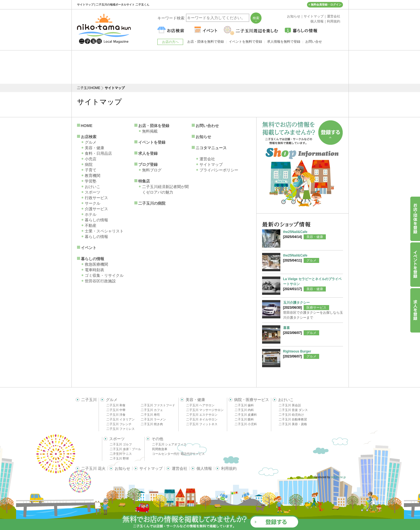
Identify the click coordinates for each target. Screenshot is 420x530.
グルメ (91, 142)
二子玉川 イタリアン (121, 419)
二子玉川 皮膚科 (246, 415)
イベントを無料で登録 (245, 42)
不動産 (91, 225)
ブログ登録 (148, 164)
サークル (93, 203)
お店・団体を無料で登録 (206, 42)
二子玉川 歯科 (244, 405)
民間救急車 (160, 449)
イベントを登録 (152, 142)
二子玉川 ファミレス (121, 429)
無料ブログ (152, 170)
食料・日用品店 (98, 153)
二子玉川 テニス (121, 454)
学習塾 (91, 181)
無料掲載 (150, 131)
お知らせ (203, 137)
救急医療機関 (96, 264)
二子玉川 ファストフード (158, 405)
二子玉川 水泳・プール (125, 449)
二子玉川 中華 (116, 410)
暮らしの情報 (96, 220)
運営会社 (207, 159)
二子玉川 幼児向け (291, 415)
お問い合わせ (207, 126)
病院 (89, 164)
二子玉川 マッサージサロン (205, 410)
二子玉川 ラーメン (153, 419)
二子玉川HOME (89, 88)
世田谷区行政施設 (100, 281)
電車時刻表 (94, 270)
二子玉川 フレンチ (119, 424)
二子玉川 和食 (116, 405)
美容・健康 (94, 148)
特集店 (144, 181)
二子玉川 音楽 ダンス (293, 410)
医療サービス (316, 308)
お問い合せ (314, 42)
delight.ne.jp (338, 477)
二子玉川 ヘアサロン (200, 405)
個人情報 (204, 468)
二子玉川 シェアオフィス (169, 444)
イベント (89, 248)
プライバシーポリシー (219, 170)
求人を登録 (148, 153)
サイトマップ (211, 164)
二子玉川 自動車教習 (293, 419)
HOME (87, 126)
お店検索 (89, 137)
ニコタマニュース (211, 148)
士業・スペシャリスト (104, 231)
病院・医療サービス (252, 400)
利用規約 (229, 468)
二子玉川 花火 (93, 468)
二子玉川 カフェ (152, 410)
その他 (157, 439)
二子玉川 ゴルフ (121, 444)
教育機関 (93, 176)
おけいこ (93, 187)
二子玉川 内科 (244, 410)
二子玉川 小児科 (246, 424)
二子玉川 (89, 400)
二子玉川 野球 (119, 458)
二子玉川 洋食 (116, 415)
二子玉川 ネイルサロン (202, 419)
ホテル (91, 214)
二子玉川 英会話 (290, 405)
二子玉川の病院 (152, 203)
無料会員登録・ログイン (326, 5)
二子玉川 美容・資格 (293, 424)
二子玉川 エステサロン (202, 415)
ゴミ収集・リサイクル (104, 275)
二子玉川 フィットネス (202, 424)
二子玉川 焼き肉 (152, 424)
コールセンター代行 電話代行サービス (178, 454)
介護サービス (96, 209)
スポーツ (93, 192)
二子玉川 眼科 (244, 419)
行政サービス (96, 198)
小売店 (91, 159)
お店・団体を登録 (154, 126)
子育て (91, 170)
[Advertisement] (210, 67)
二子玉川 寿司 (150, 415)
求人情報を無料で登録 (284, 42)
